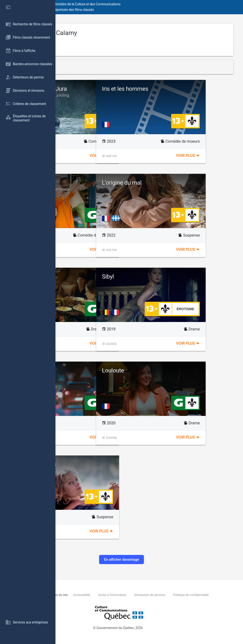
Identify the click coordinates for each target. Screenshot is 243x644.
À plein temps (88, 371)
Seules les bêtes (91, 464)
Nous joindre (90, 595)
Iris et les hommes (181, 89)
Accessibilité (131, 595)
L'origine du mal (177, 183)
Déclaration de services (199, 595)
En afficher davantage (149, 560)
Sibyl (163, 277)
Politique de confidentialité (102, 600)
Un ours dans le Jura (106, 92)
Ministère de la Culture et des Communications (142, 4)
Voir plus (129, 156)
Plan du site (110, 595)
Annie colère (86, 277)
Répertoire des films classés (129, 10)
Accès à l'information (161, 595)
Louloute (168, 371)
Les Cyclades (106, 186)
